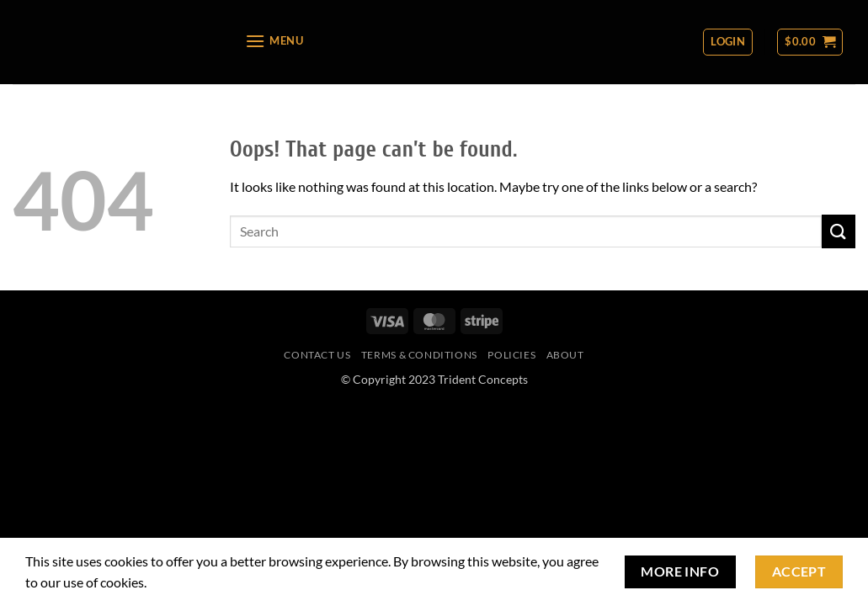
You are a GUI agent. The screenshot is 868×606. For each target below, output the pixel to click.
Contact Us (317, 355)
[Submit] (839, 231)
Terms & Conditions (419, 355)
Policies (511, 355)
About (565, 355)
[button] (274, 41)
